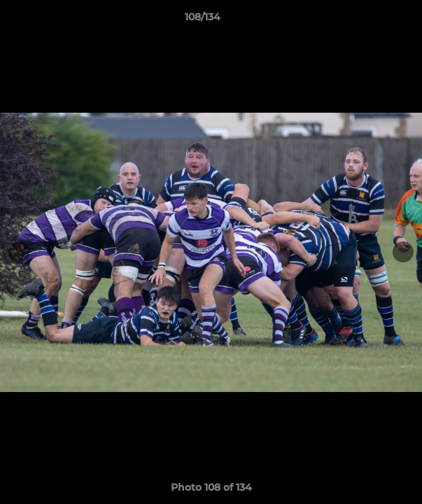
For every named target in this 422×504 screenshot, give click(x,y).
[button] (372, 20)
